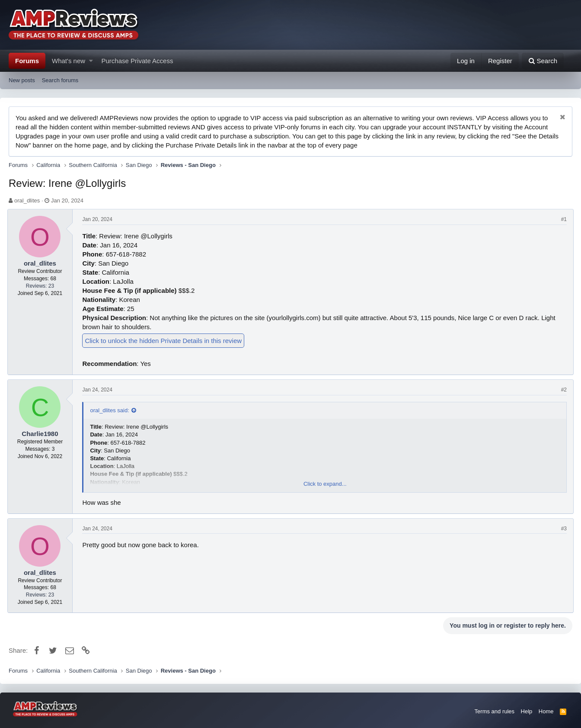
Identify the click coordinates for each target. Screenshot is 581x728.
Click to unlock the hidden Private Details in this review (165, 341)
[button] (91, 61)
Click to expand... (325, 484)
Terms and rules (495, 711)
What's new (69, 61)
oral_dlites (27, 200)
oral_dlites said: (111, 410)
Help (527, 711)
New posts (22, 80)
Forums (27, 61)
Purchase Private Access (137, 61)
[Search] (543, 61)
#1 (563, 219)
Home (546, 711)
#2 (563, 390)
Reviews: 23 (41, 286)
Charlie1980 (41, 434)
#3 (563, 529)
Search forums (60, 80)
